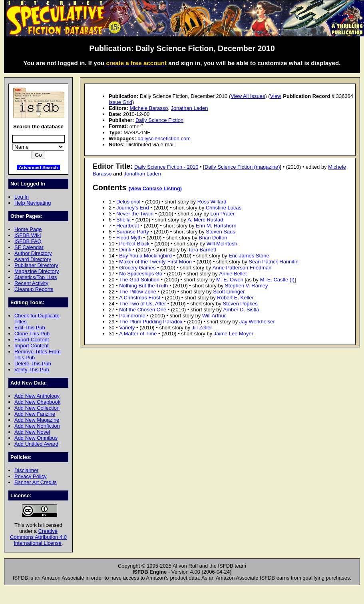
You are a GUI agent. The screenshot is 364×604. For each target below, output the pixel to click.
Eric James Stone (249, 256)
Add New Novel (32, 432)
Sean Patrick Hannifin (273, 262)
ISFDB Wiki (28, 235)
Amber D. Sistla (241, 310)
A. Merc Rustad (205, 220)
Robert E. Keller (235, 298)
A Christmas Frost (140, 298)
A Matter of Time (138, 334)
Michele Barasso (149, 108)
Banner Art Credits (36, 482)
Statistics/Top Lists (36, 277)
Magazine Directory (37, 271)
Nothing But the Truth (143, 286)
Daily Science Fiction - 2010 (166, 167)
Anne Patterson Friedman (242, 268)
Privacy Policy (31, 476)
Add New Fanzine (35, 414)
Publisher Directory (36, 265)
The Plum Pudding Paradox (151, 322)
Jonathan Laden (190, 108)
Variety (127, 328)
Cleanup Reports (34, 289)
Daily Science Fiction (159, 120)
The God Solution (139, 280)
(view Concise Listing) (155, 189)
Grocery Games (137, 268)
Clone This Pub (32, 334)
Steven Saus (220, 232)
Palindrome (132, 316)
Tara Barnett (202, 250)
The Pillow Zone (138, 292)
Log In (22, 197)
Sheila (123, 220)
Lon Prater (223, 214)
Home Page (28, 229)
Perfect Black (134, 244)
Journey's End (133, 208)
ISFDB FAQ (28, 241)
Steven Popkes (240, 304)
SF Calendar (29, 247)
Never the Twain (135, 214)
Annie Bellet (233, 274)
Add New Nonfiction (37, 426)
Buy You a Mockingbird (145, 256)
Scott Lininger (229, 292)
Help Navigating (33, 203)
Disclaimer (26, 470)
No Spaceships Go (141, 274)
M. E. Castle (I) (277, 280)
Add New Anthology (37, 396)
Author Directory (33, 253)
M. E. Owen (230, 280)
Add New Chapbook (37, 402)
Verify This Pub (32, 370)
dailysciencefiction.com (164, 139)
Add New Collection (37, 408)
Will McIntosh (222, 244)
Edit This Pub (30, 328)
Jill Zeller (202, 328)
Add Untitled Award (36, 444)
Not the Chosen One (143, 310)
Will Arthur (214, 316)
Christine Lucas (224, 208)
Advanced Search (38, 167)
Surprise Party (133, 232)
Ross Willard (212, 202)
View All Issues (248, 96)
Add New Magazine (37, 420)
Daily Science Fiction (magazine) (242, 167)
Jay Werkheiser (257, 322)
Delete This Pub (33, 364)
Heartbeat (128, 226)
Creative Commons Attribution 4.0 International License (38, 537)
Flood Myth (129, 238)
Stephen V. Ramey (247, 286)
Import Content (32, 346)
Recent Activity (31, 283)
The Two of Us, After (142, 304)
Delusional (128, 202)
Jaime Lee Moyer (234, 334)
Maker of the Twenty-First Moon (155, 262)
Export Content (32, 340)
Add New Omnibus (36, 438)
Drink (125, 250)
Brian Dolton (213, 238)
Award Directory (33, 259)
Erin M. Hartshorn (216, 226)
